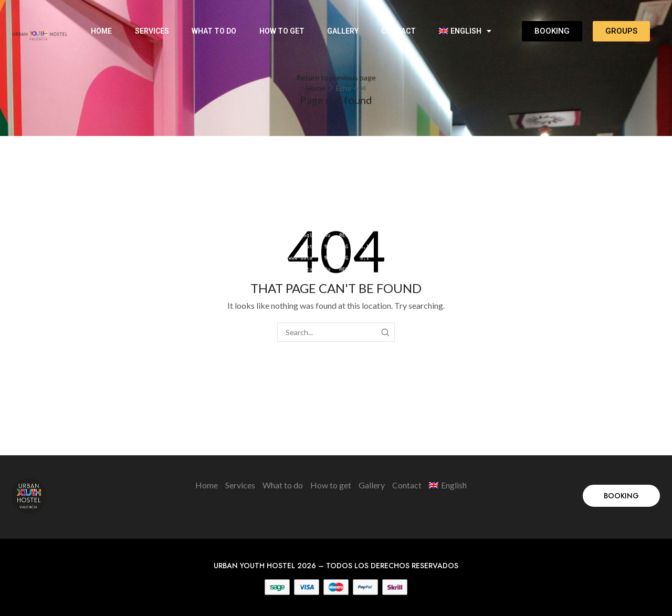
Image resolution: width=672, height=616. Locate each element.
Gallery (343, 31)
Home (101, 31)
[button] (621, 496)
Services (152, 31)
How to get (282, 31)
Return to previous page (336, 77)
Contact (398, 31)
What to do (214, 31)
